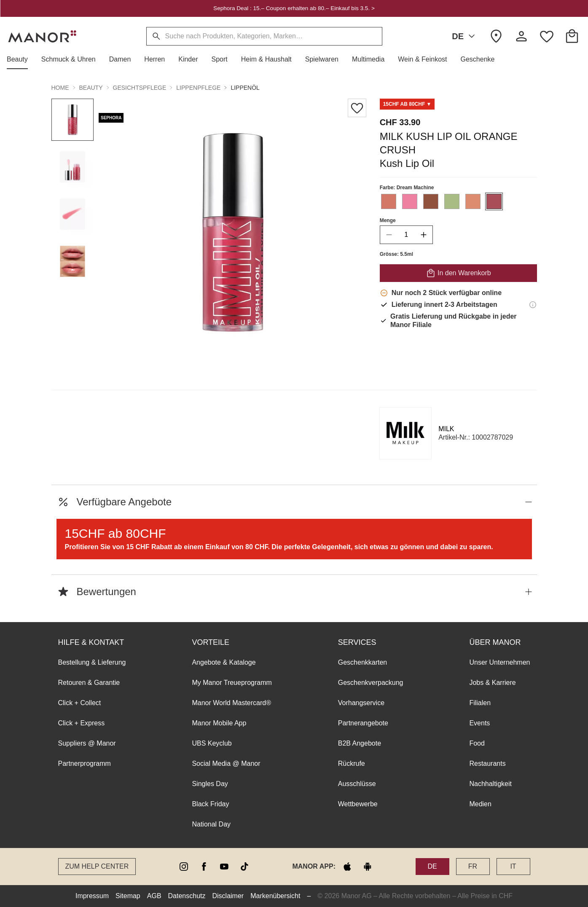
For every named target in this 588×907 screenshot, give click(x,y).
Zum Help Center (97, 866)
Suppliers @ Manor (87, 743)
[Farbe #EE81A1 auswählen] (409, 201)
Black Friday (210, 804)
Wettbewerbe (358, 804)
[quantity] (406, 235)
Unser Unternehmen (499, 662)
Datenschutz (187, 896)
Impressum (92, 896)
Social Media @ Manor (226, 763)
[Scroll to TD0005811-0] (407, 104)
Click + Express (82, 723)
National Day (211, 824)
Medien (480, 804)
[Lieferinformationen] (533, 305)
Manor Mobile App (219, 723)
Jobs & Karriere (492, 683)
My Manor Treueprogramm (232, 683)
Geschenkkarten (363, 662)
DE (465, 36)
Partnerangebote (363, 723)
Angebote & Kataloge (224, 662)
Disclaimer (228, 896)
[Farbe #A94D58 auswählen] (494, 201)
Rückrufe (352, 763)
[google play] (368, 867)
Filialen (480, 703)
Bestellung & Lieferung (92, 662)
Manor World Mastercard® (231, 703)
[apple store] (347, 867)
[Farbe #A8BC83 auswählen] (451, 201)
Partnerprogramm (85, 763)
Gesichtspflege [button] (140, 88)
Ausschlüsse (357, 784)
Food (477, 743)
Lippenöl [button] (245, 88)
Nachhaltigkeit (490, 784)
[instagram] (184, 867)
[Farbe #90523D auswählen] (430, 201)
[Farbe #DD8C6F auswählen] (473, 201)
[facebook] (204, 867)
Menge (387, 220)
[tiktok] (244, 867)
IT (513, 866)
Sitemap (128, 896)
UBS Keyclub (212, 743)
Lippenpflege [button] (198, 88)
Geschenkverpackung (371, 683)
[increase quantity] (423, 235)
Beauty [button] (91, 88)
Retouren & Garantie (89, 683)
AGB (154, 896)
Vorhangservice (361, 703)
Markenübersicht (275, 896)
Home (60, 88)
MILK (446, 429)
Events (479, 723)
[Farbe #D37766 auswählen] (388, 201)
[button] (21, 59)
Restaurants (487, 763)
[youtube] (224, 867)
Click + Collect (80, 703)
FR (473, 866)
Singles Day (210, 784)
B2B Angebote (360, 743)
